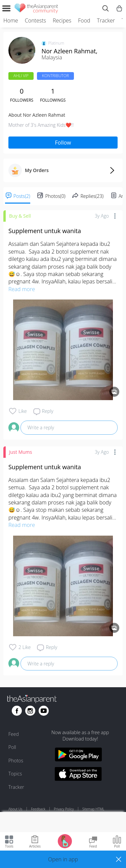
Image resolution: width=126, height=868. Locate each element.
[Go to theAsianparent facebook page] (17, 711)
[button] (63, 859)
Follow (63, 143)
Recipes (62, 20)
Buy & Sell (20, 216)
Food (84, 20)
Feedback (38, 809)
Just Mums (20, 452)
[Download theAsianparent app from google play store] (78, 755)
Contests (35, 20)
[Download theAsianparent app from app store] (78, 775)
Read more (22, 289)
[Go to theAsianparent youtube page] (44, 711)
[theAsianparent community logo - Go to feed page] (36, 9)
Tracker (106, 20)
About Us (15, 809)
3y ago (102, 216)
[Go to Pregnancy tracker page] (65, 841)
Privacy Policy (64, 809)
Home (11, 20)
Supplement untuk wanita (45, 231)
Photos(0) (55, 196)
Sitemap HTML (93, 809)
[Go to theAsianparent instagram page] (30, 711)
